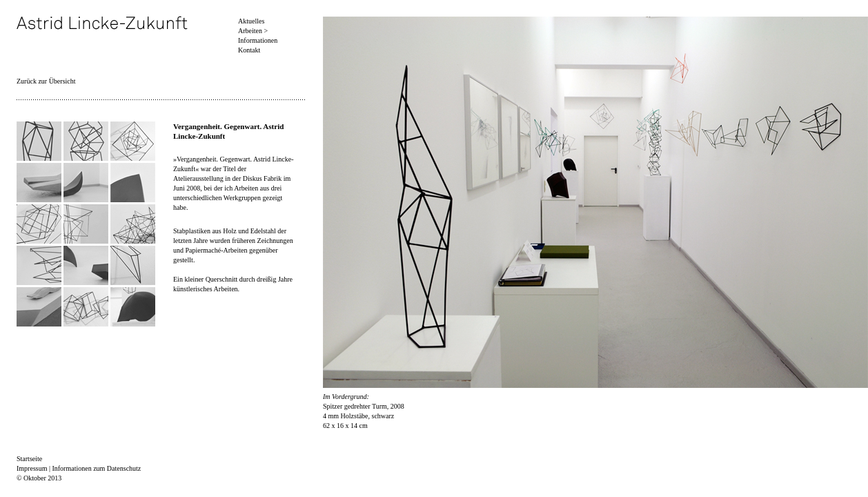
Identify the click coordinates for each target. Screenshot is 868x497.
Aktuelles (251, 21)
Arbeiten (250, 31)
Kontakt (249, 50)
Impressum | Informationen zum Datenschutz (79, 468)
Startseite (29, 459)
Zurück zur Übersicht (46, 81)
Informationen (258, 40)
